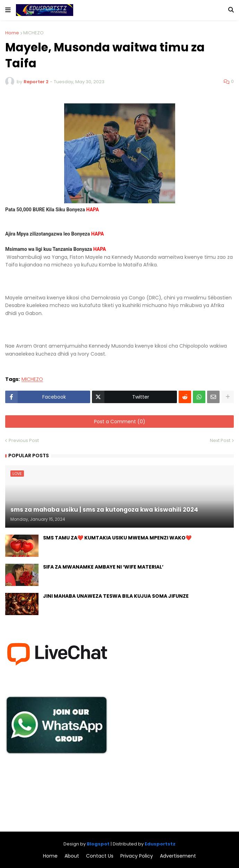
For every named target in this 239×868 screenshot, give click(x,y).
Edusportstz (160, 844)
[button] (8, 10)
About (72, 856)
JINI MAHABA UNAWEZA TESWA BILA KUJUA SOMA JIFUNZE (116, 596)
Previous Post (24, 440)
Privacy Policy (137, 856)
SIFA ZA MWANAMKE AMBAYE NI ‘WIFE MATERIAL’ (103, 567)
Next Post (220, 440)
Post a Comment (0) (120, 422)
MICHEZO (33, 33)
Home (12, 33)
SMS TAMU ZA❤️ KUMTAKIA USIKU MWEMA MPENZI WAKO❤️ (117, 538)
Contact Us (100, 856)
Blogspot (98, 844)
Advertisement (178, 856)
